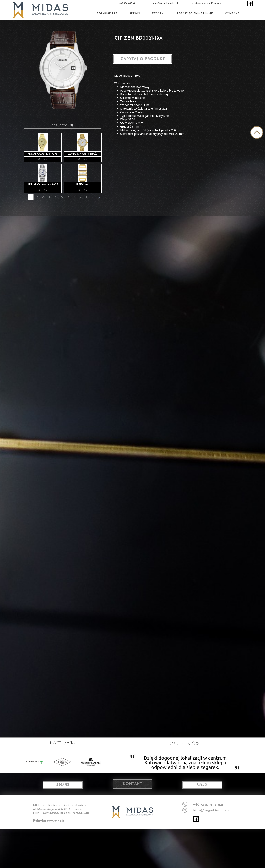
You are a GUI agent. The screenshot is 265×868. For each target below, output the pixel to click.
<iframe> (132, 848)
